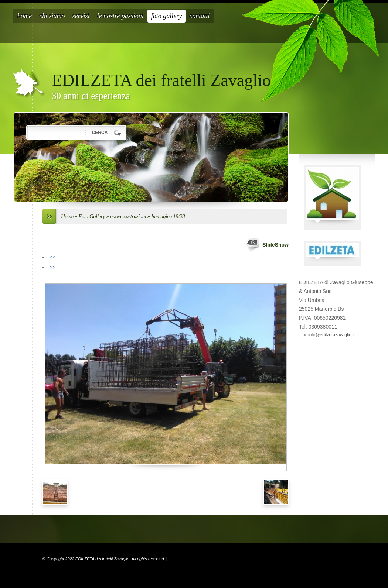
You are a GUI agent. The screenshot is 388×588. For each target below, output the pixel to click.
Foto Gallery (167, 16)
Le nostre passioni (120, 16)
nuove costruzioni (129, 216)
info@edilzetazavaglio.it (331, 335)
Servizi (81, 16)
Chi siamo (52, 16)
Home (25, 16)
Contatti (199, 16)
